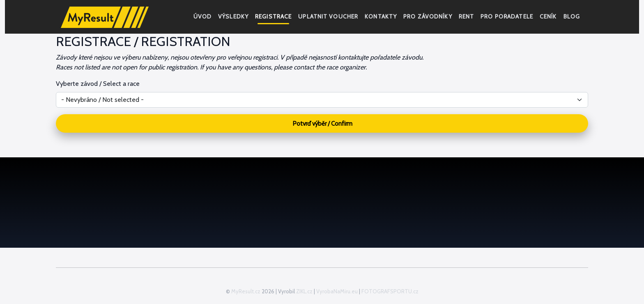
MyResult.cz (246, 291)
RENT (466, 16)
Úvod (202, 16)
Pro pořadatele (507, 16)
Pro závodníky (428, 16)
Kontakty (381, 16)
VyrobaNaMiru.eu (337, 291)
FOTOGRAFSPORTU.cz (390, 291)
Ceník (548, 16)
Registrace (273, 16)
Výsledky (233, 16)
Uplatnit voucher (328, 16)
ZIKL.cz (304, 291)
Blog (572, 16)
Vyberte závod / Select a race (98, 84)
